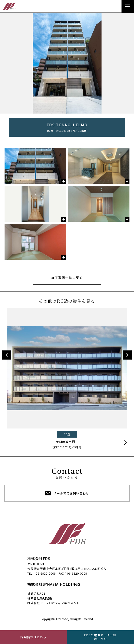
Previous (7, 355)
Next (127, 355)
